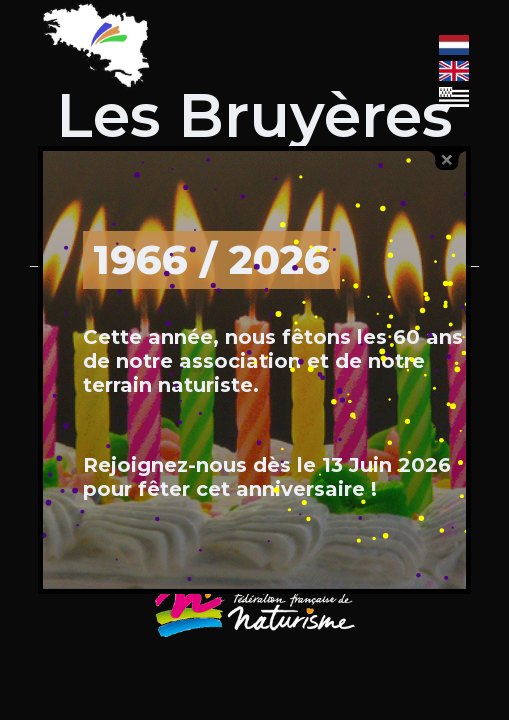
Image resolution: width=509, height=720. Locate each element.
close (447, 160)
